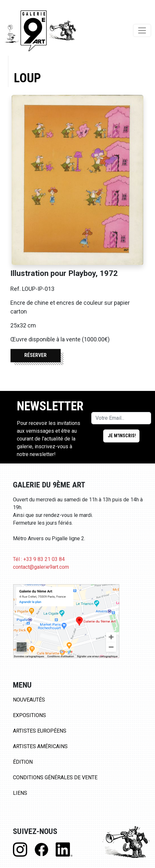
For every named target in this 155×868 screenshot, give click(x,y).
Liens (20, 793)
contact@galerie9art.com (41, 567)
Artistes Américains (40, 746)
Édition (23, 762)
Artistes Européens (40, 731)
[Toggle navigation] (142, 30)
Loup (27, 78)
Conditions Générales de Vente (55, 777)
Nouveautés (29, 700)
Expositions (29, 715)
